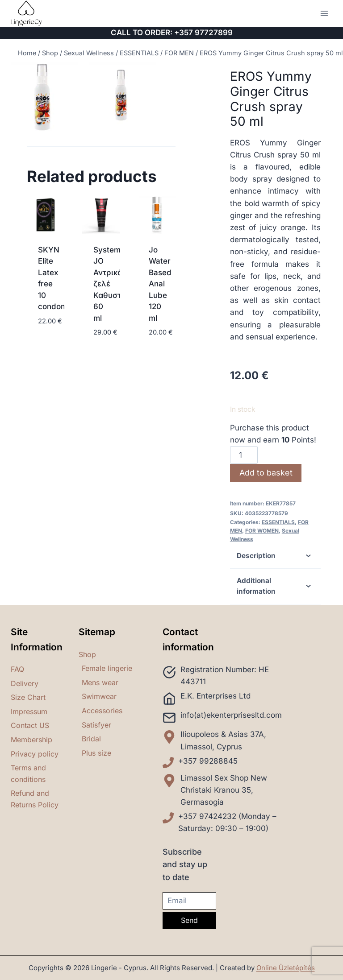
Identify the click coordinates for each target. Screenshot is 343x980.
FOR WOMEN (262, 531)
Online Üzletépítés (286, 968)
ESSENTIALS (278, 522)
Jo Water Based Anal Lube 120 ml (160, 284)
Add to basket (266, 473)
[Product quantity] (244, 455)
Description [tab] (275, 556)
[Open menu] (324, 13)
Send (189, 920)
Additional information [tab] (275, 586)
